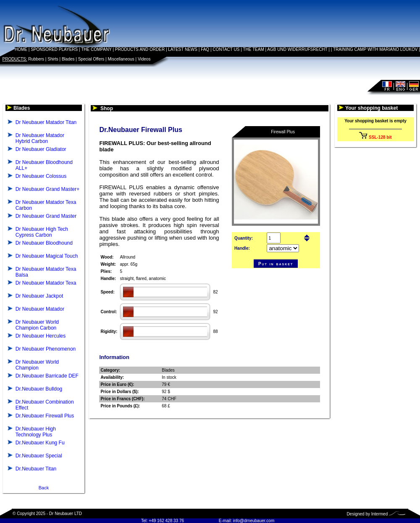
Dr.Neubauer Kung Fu (40, 443)
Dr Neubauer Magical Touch (47, 256)
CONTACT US (226, 49)
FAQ (205, 49)
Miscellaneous (121, 59)
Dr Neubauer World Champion (37, 365)
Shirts (53, 59)
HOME (21, 49)
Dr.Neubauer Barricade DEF (47, 376)
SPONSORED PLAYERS (54, 49)
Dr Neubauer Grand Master (46, 216)
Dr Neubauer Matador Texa (46, 283)
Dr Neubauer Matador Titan (46, 122)
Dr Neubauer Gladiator (41, 149)
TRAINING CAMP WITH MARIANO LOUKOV (375, 49)
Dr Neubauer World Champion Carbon (37, 325)
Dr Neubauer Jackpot (39, 296)
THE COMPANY (96, 49)
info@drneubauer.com (254, 521)
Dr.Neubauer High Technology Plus (36, 432)
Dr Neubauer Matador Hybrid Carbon (40, 138)
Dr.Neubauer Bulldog (39, 389)
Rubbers (36, 59)
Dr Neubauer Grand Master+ (47, 189)
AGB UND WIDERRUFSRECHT (297, 49)
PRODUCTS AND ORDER (140, 49)
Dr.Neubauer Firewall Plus (45, 416)
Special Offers (91, 59)
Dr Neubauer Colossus (41, 176)
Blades (68, 59)
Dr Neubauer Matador (40, 309)
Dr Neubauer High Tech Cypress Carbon (42, 232)
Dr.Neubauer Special (39, 456)
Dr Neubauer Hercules (41, 336)
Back (44, 488)
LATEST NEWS (183, 49)
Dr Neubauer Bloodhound (44, 243)
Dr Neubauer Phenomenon (46, 349)
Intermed (379, 514)
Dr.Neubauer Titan (36, 469)
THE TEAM (253, 49)
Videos (144, 59)
